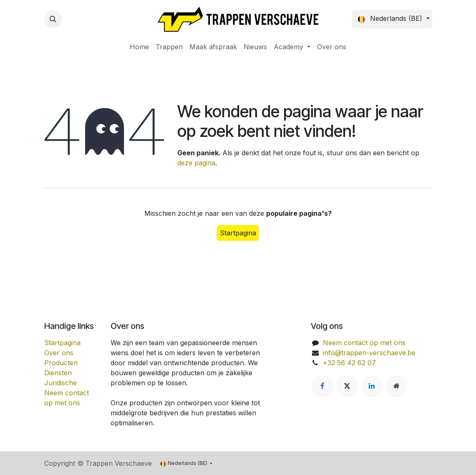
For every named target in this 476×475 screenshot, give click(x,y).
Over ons (59, 353)
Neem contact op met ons (364, 343)
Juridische (60, 383)
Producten (61, 363)
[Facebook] (322, 386)
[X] (347, 386)
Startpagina (238, 233)
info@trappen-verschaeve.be (369, 353)
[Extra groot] (397, 386)
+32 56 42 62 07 (349, 363)
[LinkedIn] (372, 386)
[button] (53, 19)
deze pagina (196, 163)
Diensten (58, 373)
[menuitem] (139, 47)
